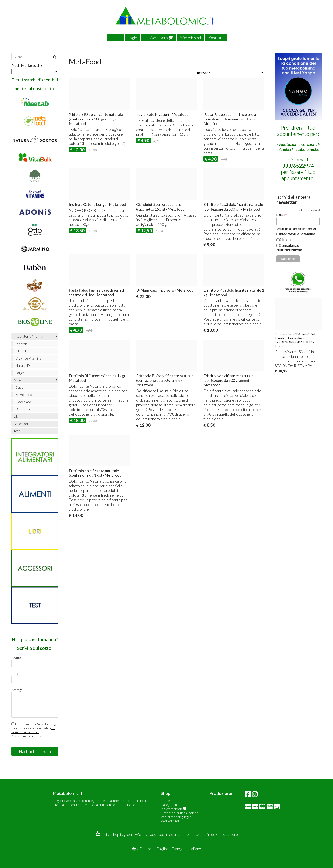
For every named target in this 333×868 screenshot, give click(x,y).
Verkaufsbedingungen (176, 817)
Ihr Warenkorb (159, 38)
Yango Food (24, 394)
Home (115, 38)
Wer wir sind (190, 38)
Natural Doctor (27, 365)
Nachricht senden (35, 751)
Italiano (195, 849)
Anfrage (17, 690)
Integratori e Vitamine (297, 234)
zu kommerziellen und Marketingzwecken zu (33, 732)
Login (132, 38)
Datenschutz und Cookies (179, 813)
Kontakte (216, 38)
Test (17, 431)
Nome (16, 657)
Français (179, 849)
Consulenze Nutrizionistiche (289, 248)
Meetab (21, 344)
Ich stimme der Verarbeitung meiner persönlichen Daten (34, 730)
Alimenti (19, 380)
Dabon (20, 387)
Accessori (21, 424)
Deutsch (146, 849)
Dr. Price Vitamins (28, 358)
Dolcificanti (23, 409)
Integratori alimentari (29, 336)
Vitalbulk (21, 351)
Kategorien (169, 805)
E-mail (282, 215)
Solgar (20, 373)
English (163, 849)
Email (15, 673)
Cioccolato (23, 402)
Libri (17, 416)
